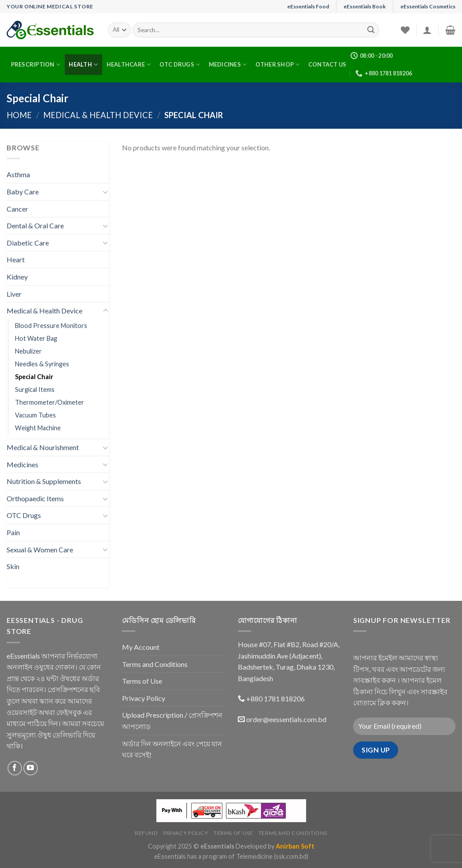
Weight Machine (38, 428)
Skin (13, 566)
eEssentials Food (308, 6)
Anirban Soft (295, 846)
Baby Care (23, 192)
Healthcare (129, 65)
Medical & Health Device (98, 115)
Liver (14, 294)
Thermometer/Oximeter (50, 402)
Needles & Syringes (42, 364)
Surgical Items (35, 389)
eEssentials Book (365, 6)
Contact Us (327, 64)
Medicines (228, 65)
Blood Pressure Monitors (51, 326)
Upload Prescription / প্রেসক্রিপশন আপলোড (172, 721)
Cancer (17, 209)
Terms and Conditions (155, 664)
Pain (13, 532)
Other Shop (278, 65)
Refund (146, 833)
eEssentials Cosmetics (428, 6)
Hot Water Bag (36, 338)
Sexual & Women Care (40, 549)
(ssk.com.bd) (291, 856)
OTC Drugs (180, 65)
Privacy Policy (144, 698)
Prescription (36, 65)
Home (19, 115)
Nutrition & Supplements (44, 481)
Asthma (18, 174)
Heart (16, 259)
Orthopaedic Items (35, 498)
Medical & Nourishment (43, 447)
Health (83, 65)
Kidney (17, 277)
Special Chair (34, 377)
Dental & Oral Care (35, 225)
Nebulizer (28, 351)
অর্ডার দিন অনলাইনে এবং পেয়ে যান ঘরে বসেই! (172, 749)
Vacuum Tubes (35, 415)
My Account (141, 647)
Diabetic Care (28, 243)
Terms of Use (142, 681)
